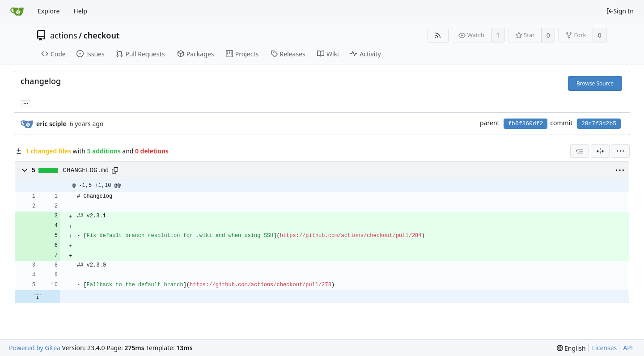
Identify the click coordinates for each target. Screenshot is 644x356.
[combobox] (580, 151)
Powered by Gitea (35, 348)
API (628, 348)
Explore (49, 11)
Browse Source (595, 83)
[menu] (620, 151)
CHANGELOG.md (86, 170)
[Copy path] (115, 170)
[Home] (17, 11)
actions (64, 35)
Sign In (620, 11)
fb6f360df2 (525, 124)
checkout (102, 35)
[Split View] (600, 151)
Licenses (605, 348)
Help (80, 11)
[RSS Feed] (438, 35)
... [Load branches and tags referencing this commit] (26, 103)
